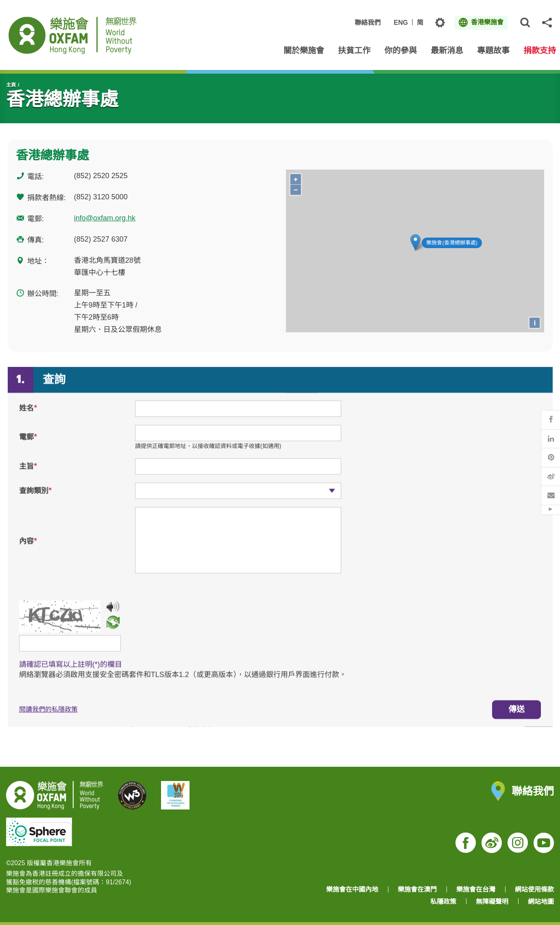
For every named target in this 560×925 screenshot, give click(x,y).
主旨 (28, 473)
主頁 (11, 85)
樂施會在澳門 (417, 889)
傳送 (516, 717)
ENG (401, 23)
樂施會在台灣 (476, 889)
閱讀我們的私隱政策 (48, 717)
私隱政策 (443, 902)
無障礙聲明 (492, 902)
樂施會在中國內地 (352, 889)
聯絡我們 (368, 23)
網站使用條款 (534, 889)
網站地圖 (541, 902)
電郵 (28, 445)
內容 (28, 549)
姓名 (28, 416)
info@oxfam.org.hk (105, 218)
